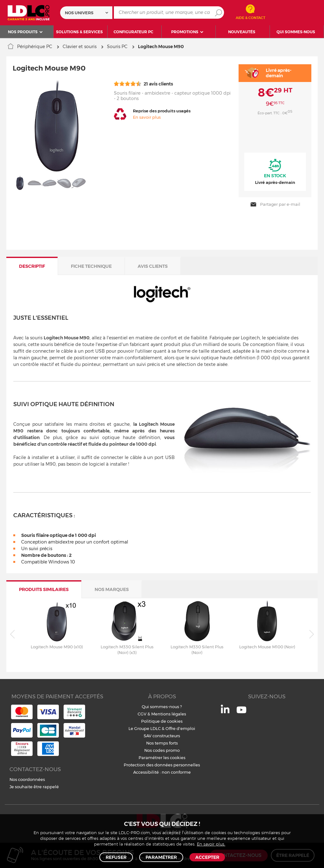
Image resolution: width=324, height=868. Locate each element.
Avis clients (153, 265)
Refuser (116, 857)
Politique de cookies (162, 720)
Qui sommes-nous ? (162, 705)
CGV (142, 713)
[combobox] (86, 13)
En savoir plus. (211, 844)
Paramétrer (161, 857)
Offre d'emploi (180, 727)
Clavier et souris (80, 47)
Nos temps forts (162, 742)
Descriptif (32, 265)
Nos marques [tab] (112, 588)
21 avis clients (143, 84)
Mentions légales (169, 713)
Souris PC (117, 47)
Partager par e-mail (275, 203)
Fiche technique (91, 265)
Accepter (207, 857)
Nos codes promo (162, 749)
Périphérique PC (35, 47)
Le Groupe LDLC (145, 727)
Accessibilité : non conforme (162, 771)
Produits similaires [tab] (44, 588)
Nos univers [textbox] (79, 13)
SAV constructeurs (162, 734)
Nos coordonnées (27, 778)
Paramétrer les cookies (162, 756)
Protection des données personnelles (162, 764)
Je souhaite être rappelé (34, 785)
